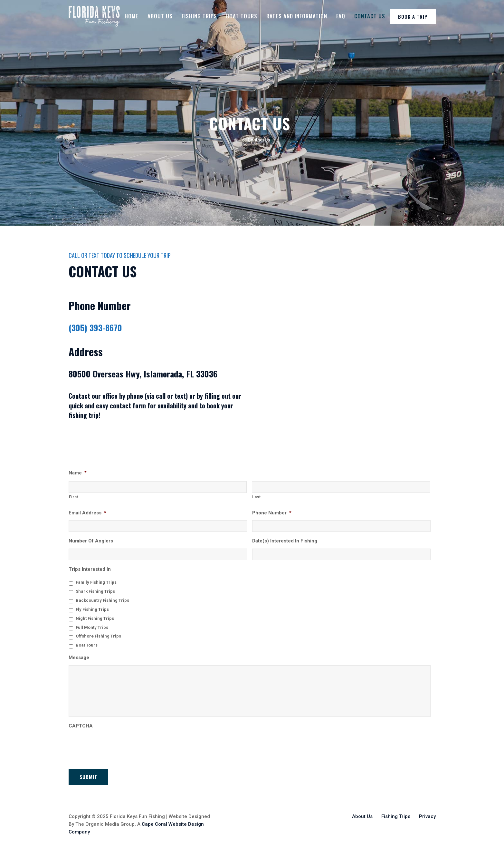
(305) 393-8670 (95, 328)
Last (257, 497)
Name (78, 473)
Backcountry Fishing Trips (102, 600)
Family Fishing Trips (96, 582)
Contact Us (370, 16)
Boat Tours (242, 16)
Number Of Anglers (91, 541)
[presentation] (118, 746)
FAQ (341, 16)
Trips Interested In (90, 569)
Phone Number (272, 513)
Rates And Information (297, 16)
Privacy (427, 813)
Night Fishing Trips (95, 618)
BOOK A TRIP (413, 16)
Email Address (87, 513)
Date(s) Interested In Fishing (285, 541)
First (74, 497)
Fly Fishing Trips (92, 609)
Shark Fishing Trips (95, 591)
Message (79, 658)
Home (132, 16)
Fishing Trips (199, 16)
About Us (160, 16)
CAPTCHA (81, 726)
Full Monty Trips (92, 627)
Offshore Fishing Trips (98, 636)
